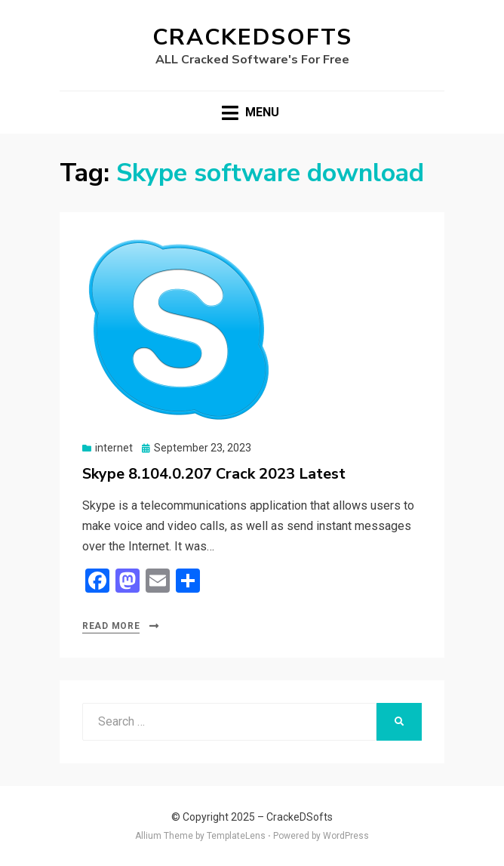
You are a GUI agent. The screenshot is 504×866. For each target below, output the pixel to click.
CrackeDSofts (252, 37)
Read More (111, 626)
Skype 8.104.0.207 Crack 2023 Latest (214, 474)
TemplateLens (236, 836)
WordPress (346, 836)
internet (114, 448)
